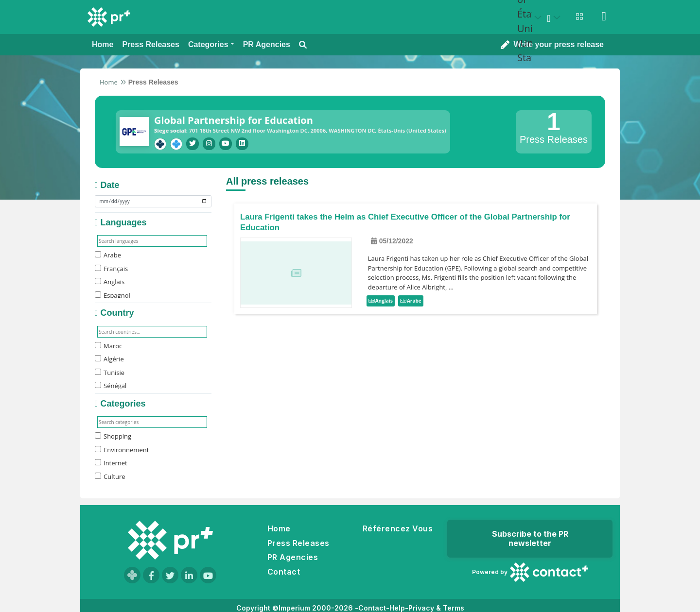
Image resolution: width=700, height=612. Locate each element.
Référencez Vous (398, 528)
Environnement (122, 450)
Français (111, 269)
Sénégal (111, 386)
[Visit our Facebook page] (151, 575)
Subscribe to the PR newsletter (530, 538)
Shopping (113, 436)
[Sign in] (604, 17)
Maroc (108, 346)
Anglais (110, 282)
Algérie (109, 359)
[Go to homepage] (170, 540)
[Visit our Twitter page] (170, 575)
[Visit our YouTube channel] (208, 575)
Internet (111, 463)
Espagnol (113, 295)
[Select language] (555, 17)
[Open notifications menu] (579, 17)
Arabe (108, 255)
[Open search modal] (303, 45)
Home (109, 82)
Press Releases (298, 543)
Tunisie (110, 373)
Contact (284, 572)
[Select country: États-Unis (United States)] (531, 17)
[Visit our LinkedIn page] (189, 575)
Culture (110, 476)
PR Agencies (293, 557)
